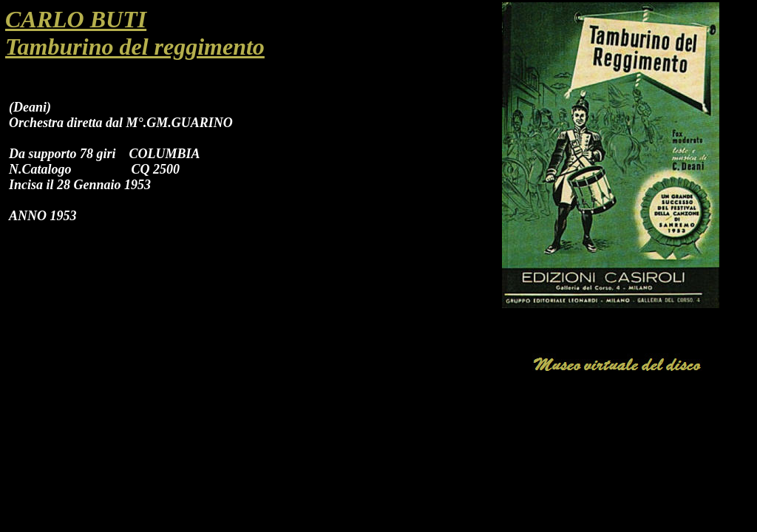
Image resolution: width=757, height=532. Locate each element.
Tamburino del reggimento (135, 47)
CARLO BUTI (76, 19)
